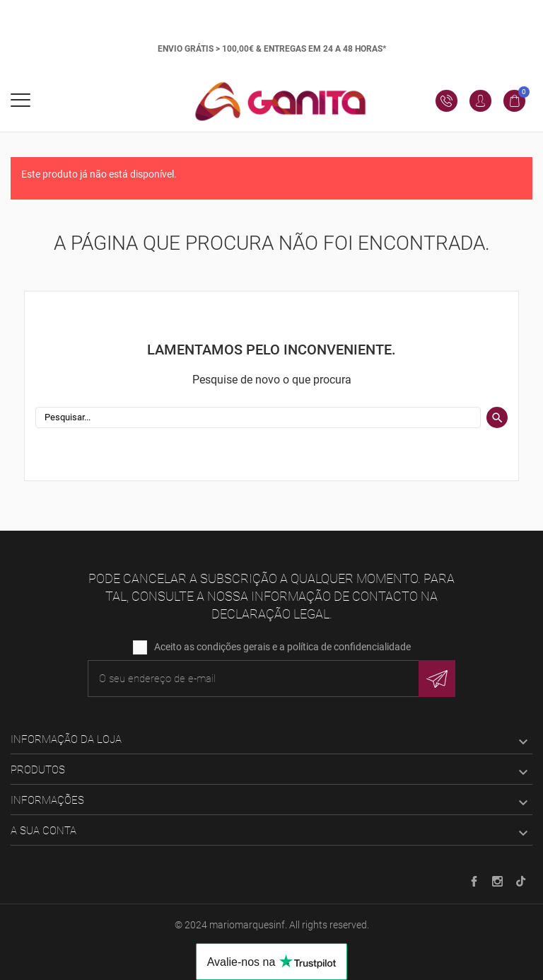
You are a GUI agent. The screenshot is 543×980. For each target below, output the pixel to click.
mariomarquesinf (247, 925)
